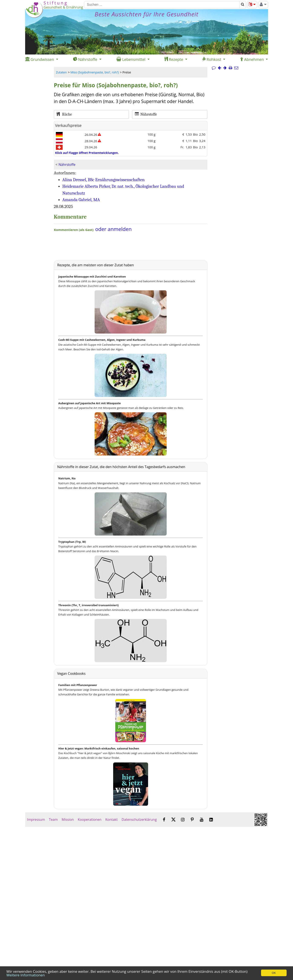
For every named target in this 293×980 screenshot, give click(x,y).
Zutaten (61, 72)
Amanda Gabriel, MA (81, 200)
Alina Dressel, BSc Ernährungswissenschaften (104, 180)
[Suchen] (162, 5)
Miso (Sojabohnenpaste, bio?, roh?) (95, 72)
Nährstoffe (67, 165)
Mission (68, 820)
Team (53, 820)
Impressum (36, 820)
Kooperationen (90, 820)
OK (274, 973)
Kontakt (111, 820)
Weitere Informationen (26, 975)
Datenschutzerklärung (139, 820)
